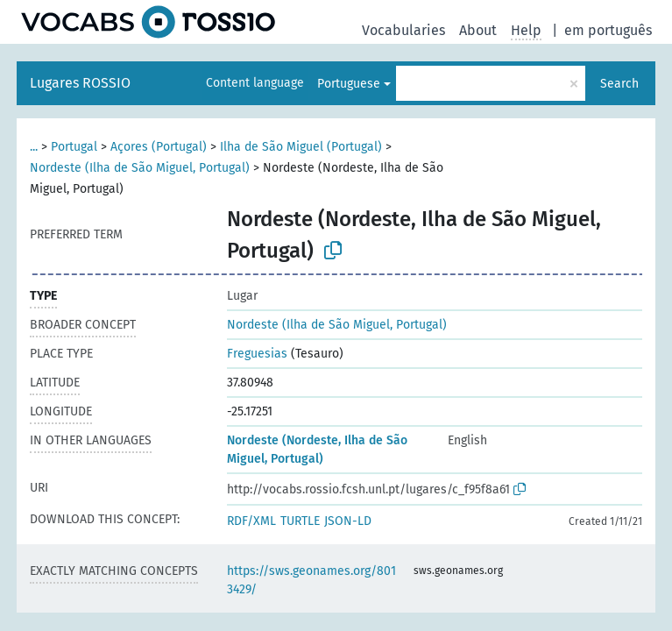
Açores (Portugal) (159, 147)
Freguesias (257, 354)
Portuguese (349, 84)
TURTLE (300, 521)
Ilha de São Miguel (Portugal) (301, 147)
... (34, 147)
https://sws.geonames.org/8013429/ (311, 580)
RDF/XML (251, 521)
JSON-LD (348, 521)
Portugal (74, 147)
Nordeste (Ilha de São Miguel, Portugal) (140, 168)
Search (619, 84)
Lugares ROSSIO (80, 83)
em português (608, 30)
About (478, 30)
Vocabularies (403, 30)
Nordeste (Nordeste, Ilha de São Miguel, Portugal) (317, 450)
